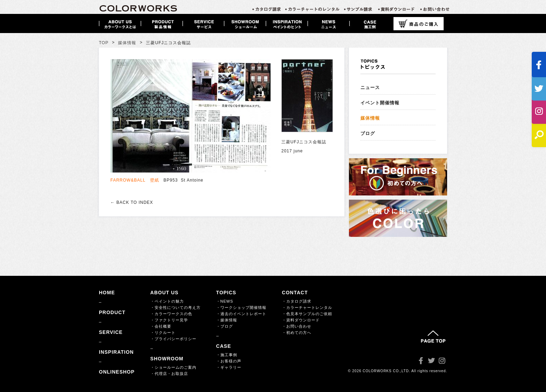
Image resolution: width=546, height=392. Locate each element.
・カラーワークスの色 (171, 314)
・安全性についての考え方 (175, 307)
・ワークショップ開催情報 (241, 307)
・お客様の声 (229, 361)
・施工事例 (227, 355)
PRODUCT (112, 312)
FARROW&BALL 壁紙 (135, 180)
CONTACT (295, 293)
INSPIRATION (116, 352)
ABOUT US (165, 293)
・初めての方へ (297, 333)
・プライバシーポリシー (173, 339)
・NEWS (225, 301)
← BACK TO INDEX (132, 202)
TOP (104, 43)
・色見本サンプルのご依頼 (307, 314)
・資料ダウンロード (301, 320)
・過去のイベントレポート (241, 314)
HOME (107, 293)
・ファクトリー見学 (169, 320)
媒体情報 (127, 43)
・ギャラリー (229, 367)
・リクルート (163, 333)
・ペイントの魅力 (167, 301)
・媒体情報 (227, 320)
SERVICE (111, 332)
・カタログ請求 (297, 301)
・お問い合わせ (297, 326)
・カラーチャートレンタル (307, 307)
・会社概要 (161, 326)
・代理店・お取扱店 (169, 374)
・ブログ (225, 326)
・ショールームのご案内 (173, 367)
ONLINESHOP (117, 372)
